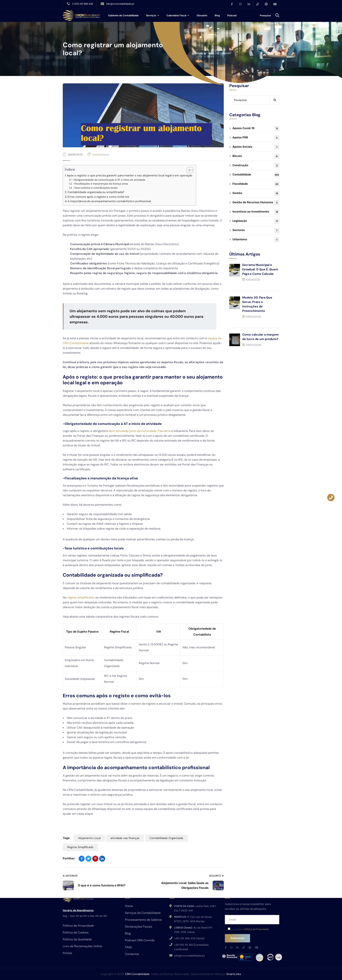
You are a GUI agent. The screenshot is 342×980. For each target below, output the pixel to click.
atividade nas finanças (126, 838)
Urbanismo (256, 240)
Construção (256, 166)
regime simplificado (81, 597)
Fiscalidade (256, 184)
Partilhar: (69, 859)
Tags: (66, 838)
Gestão (256, 193)
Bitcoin (256, 156)
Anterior (70, 876)
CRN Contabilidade (137, 974)
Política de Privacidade (256, 929)
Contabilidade (101, 155)
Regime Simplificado (81, 848)
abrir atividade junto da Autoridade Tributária (140, 431)
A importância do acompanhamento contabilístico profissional (109, 201)
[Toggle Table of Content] (188, 170)
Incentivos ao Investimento (256, 212)
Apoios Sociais (256, 147)
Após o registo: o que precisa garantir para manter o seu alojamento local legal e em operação (130, 175)
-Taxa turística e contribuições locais (95, 188)
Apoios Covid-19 (256, 128)
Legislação (256, 221)
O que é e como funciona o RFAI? (102, 886)
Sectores (256, 230)
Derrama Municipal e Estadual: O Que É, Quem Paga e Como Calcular (260, 269)
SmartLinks (234, 974)
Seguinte (216, 876)
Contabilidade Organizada (168, 838)
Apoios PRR (256, 138)
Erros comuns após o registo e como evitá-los (98, 197)
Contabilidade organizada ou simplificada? (96, 192)
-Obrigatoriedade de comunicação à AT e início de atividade (109, 180)
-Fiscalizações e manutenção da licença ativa (100, 184)
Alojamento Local (89, 838)
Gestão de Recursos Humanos (256, 203)
